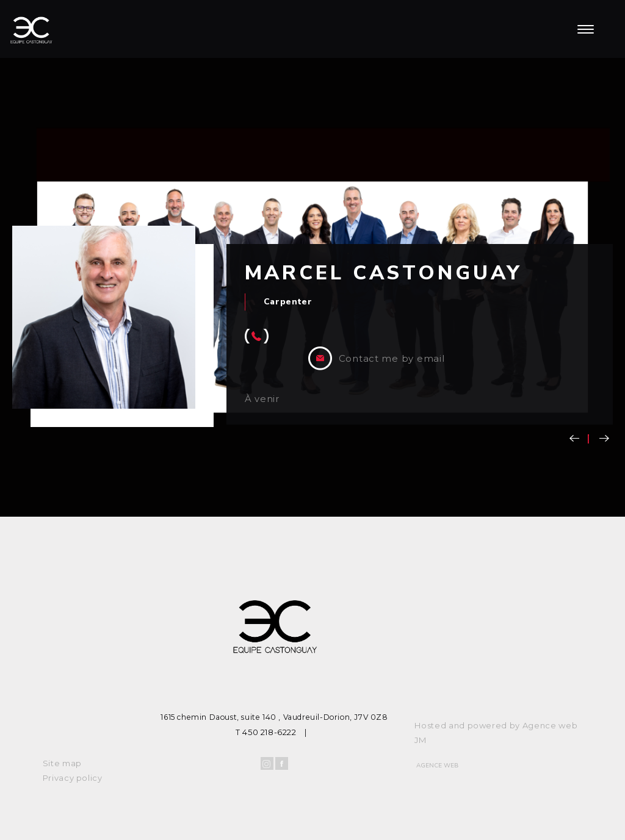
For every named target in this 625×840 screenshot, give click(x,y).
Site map (62, 763)
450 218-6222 (269, 732)
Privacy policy (73, 778)
